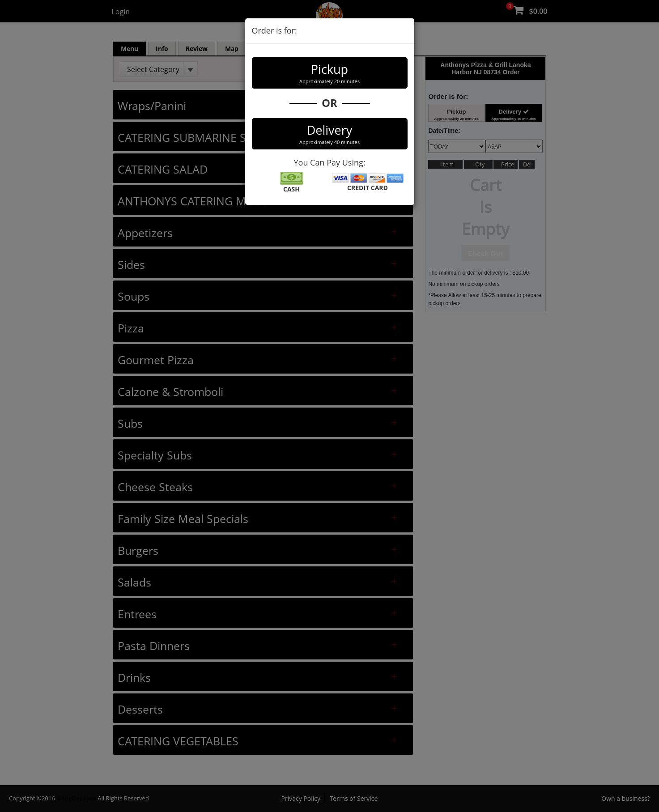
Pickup (330, 73)
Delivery (330, 134)
